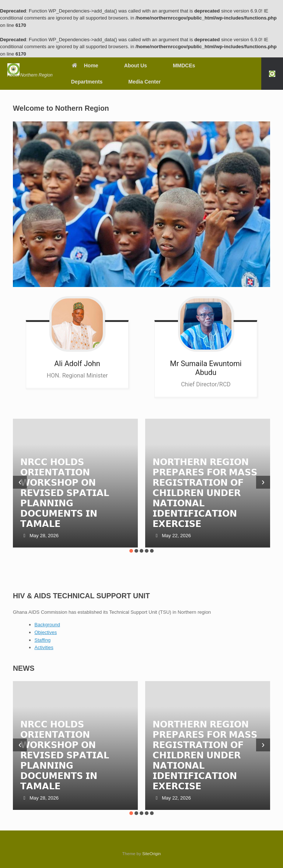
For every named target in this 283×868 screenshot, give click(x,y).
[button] (272, 74)
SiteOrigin (152, 854)
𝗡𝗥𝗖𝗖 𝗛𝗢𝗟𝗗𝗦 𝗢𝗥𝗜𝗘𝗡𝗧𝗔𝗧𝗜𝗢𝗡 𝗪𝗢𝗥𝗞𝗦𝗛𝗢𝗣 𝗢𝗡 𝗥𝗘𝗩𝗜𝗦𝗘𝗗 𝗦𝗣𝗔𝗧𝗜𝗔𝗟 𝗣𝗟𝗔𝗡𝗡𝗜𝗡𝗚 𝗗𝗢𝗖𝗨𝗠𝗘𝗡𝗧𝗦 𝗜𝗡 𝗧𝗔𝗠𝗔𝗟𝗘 (65, 493)
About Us (136, 65)
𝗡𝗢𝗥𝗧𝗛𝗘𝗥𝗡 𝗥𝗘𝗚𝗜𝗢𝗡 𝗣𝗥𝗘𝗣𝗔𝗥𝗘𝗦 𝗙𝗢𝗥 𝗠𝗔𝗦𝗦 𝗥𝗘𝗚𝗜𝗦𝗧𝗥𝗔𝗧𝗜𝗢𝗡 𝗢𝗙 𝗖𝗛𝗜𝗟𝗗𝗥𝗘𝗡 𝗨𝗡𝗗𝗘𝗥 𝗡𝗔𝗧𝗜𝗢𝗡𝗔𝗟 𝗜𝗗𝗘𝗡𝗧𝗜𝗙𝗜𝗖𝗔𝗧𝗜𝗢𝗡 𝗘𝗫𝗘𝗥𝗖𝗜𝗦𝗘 (205, 493)
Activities (44, 647)
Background (47, 625)
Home (85, 65)
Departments (87, 82)
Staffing (43, 640)
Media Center (144, 82)
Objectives (46, 632)
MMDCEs (184, 65)
